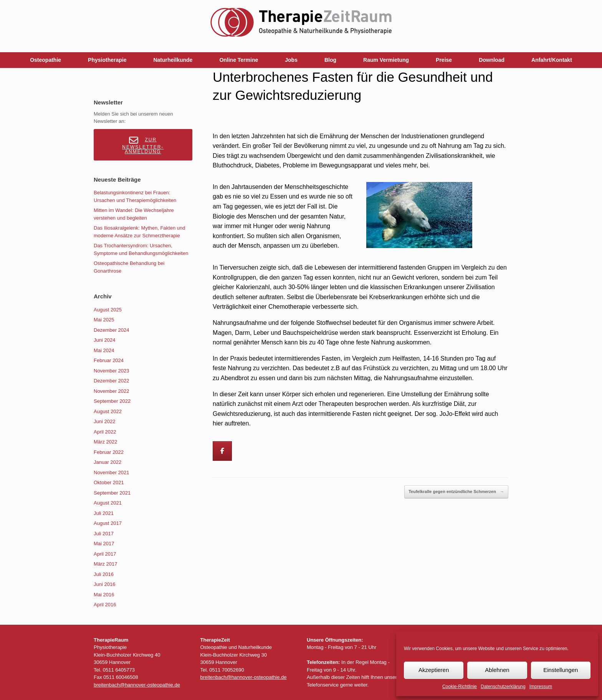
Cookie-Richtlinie (460, 687)
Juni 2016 (104, 584)
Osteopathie (45, 60)
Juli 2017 (104, 534)
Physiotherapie (107, 60)
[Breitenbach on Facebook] (222, 451)
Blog (330, 60)
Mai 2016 (104, 595)
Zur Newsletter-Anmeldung (143, 145)
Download (492, 60)
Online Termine (239, 60)
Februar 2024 (109, 360)
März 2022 (105, 442)
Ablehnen (497, 670)
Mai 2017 (104, 544)
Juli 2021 (104, 513)
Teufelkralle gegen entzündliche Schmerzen (456, 492)
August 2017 (108, 523)
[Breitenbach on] (244, 451)
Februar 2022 (109, 452)
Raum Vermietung (386, 60)
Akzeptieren (434, 670)
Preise (444, 60)
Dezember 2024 (112, 330)
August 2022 (108, 411)
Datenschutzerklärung (503, 687)
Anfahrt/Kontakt (552, 60)
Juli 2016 (104, 574)
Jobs (291, 60)
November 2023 (112, 371)
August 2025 (108, 310)
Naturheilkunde (173, 60)
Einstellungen (561, 670)
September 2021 (112, 493)
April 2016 (105, 605)
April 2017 (105, 554)
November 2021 (112, 472)
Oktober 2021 (109, 482)
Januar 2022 (107, 462)
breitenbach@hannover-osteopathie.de (137, 685)
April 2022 (105, 432)
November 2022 (112, 391)
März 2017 (105, 564)
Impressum (541, 687)
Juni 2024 (104, 340)
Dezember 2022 (112, 381)
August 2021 (108, 503)
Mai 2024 (104, 350)
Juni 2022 (104, 421)
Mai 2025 (104, 320)
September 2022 (112, 401)
